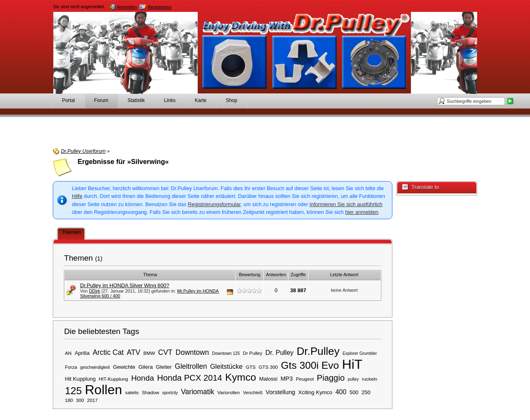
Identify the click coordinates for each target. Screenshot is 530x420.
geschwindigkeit (95, 367)
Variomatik (198, 392)
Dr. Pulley (280, 352)
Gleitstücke (226, 366)
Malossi (268, 379)
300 (80, 400)
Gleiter (164, 367)
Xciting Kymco (315, 392)
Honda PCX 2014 (190, 378)
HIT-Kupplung (113, 379)
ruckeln (369, 379)
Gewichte (124, 367)
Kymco (241, 377)
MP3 (287, 379)
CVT (165, 352)
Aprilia (82, 353)
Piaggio (331, 378)
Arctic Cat (108, 352)
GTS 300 (268, 367)
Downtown (193, 352)
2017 (93, 400)
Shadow (150, 392)
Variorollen (229, 392)
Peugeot (305, 379)
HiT (352, 364)
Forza (71, 367)
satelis (132, 392)
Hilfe (77, 196)
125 (73, 391)
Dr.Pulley (318, 351)
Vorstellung (281, 392)
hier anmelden (362, 212)
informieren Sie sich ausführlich (346, 204)
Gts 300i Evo (310, 365)
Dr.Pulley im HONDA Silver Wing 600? (125, 285)
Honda (143, 378)
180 (69, 400)
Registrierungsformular (214, 204)
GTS (251, 367)
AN (68, 353)
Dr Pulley (253, 353)
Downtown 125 (226, 353)
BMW (149, 353)
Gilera (146, 367)
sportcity (170, 393)
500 (354, 392)
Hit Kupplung (80, 379)
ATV (134, 352)
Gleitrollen (191, 366)
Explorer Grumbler (360, 353)
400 (341, 392)
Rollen (103, 390)
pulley (353, 379)
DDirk (94, 291)
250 (366, 392)
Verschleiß (253, 393)
